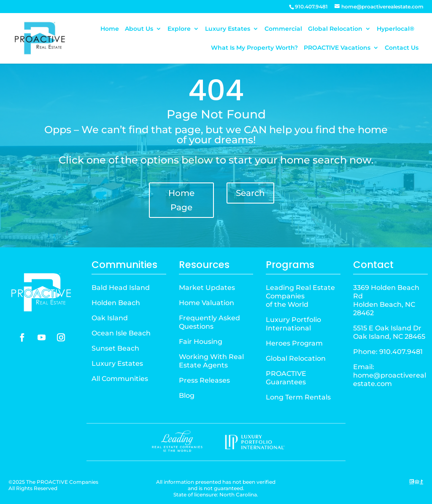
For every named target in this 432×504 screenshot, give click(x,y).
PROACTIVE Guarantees (286, 378)
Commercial (283, 29)
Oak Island (110, 318)
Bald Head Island (121, 288)
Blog (187, 395)
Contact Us (402, 48)
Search (250, 193)
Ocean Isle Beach (121, 333)
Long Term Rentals (298, 397)
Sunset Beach (115, 348)
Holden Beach (116, 303)
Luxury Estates (228, 29)
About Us (139, 29)
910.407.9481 (401, 352)
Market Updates (207, 288)
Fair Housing (201, 342)
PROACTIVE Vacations (337, 48)
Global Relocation (335, 29)
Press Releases (204, 380)
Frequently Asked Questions (209, 322)
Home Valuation (207, 303)
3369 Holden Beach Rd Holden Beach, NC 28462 (386, 300)
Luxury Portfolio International (293, 324)
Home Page (181, 200)
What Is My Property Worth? (254, 48)
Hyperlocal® (396, 29)
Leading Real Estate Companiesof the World (300, 296)
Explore (179, 29)
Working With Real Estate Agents (211, 361)
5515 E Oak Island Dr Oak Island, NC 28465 (389, 332)
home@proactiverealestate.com (390, 379)
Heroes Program (294, 343)
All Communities (120, 379)
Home (110, 29)
